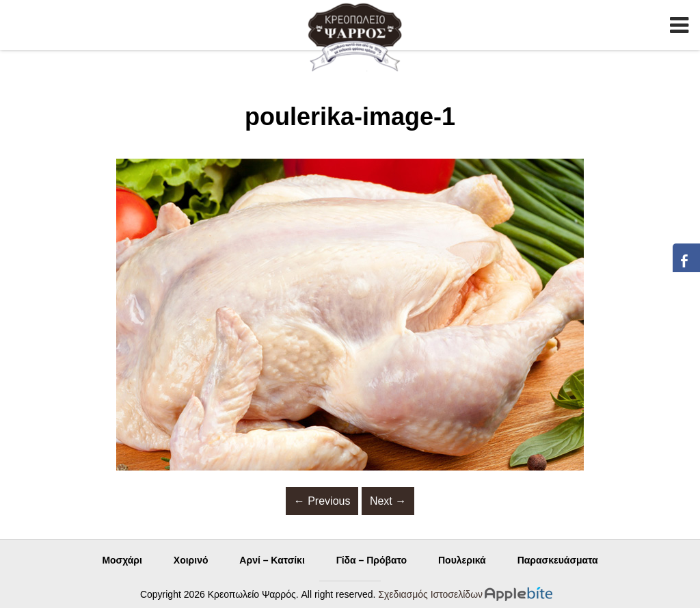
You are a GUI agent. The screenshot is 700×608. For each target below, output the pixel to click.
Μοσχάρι (122, 560)
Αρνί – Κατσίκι (272, 560)
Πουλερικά (462, 560)
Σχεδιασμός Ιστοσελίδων (430, 594)
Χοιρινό (191, 560)
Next (388, 501)
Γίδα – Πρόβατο (372, 560)
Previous (322, 501)
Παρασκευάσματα (558, 560)
